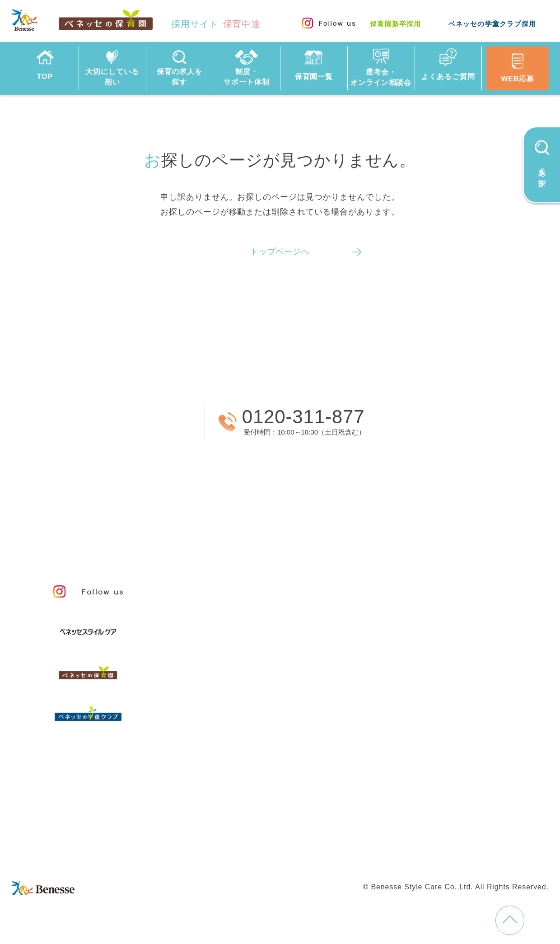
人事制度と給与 (432, 585)
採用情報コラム (432, 751)
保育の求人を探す (244, 693)
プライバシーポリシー (394, 820)
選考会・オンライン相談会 (267, 741)
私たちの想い (236, 606)
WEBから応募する (112, 421)
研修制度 (418, 681)
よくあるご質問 (239, 765)
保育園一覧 (227, 717)
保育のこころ (236, 626)
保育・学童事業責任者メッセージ (279, 585)
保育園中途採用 (225, 838)
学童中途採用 (351, 838)
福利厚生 (418, 701)
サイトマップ (279, 820)
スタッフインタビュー (255, 667)
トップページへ (280, 252)
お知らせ (418, 771)
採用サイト (216, 24)
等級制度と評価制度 (442, 606)
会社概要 (329, 820)
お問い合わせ (222, 820)
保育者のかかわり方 (250, 646)
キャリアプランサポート (451, 626)
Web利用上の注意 (474, 820)
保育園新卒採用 (395, 24)
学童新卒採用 (408, 838)
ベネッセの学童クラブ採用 (492, 24)
